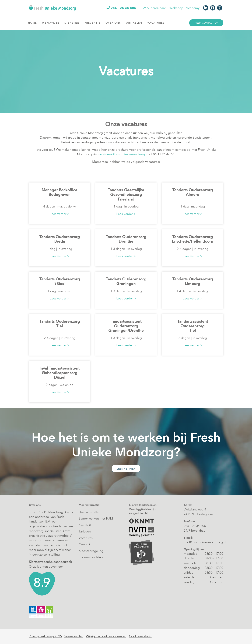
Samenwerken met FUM (96, 519)
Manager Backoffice (59, 190)
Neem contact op (206, 23)
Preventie (94, 23)
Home (32, 23)
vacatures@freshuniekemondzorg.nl (123, 154)
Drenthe (126, 241)
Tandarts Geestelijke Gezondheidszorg (126, 192)
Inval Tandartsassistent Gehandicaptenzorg (59, 371)
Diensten (73, 23)
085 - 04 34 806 (195, 526)
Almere (192, 195)
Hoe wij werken (90, 512)
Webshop (176, 8)
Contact (84, 544)
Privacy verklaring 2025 (45, 636)
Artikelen (135, 23)
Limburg (192, 284)
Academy (193, 8)
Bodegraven (60, 195)
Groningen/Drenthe (126, 331)
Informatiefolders (91, 557)
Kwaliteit (85, 525)
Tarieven (85, 532)
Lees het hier (126, 469)
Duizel (60, 377)
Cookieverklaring (141, 636)
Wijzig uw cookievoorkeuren (106, 636)
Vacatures (157, 23)
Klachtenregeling (91, 551)
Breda (60, 241)
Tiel (59, 326)
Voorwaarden (74, 636)
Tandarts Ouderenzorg (193, 190)
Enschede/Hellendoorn (192, 241)
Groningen (126, 284)
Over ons (115, 23)
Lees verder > (60, 214)
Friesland (126, 199)
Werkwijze (52, 23)
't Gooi (59, 284)
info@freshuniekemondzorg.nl (205, 542)
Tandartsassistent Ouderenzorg (126, 324)
